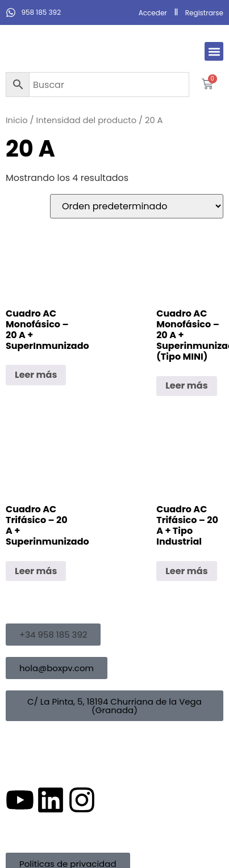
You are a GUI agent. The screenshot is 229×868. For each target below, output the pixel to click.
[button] (214, 51)
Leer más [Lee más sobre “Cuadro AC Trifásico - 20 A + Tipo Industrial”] (186, 571)
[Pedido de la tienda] (137, 206)
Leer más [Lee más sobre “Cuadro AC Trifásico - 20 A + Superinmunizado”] (36, 571)
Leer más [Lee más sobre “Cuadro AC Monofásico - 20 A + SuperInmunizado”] (36, 375)
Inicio (17, 120)
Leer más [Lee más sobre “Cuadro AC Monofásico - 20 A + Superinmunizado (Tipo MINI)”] (186, 385)
